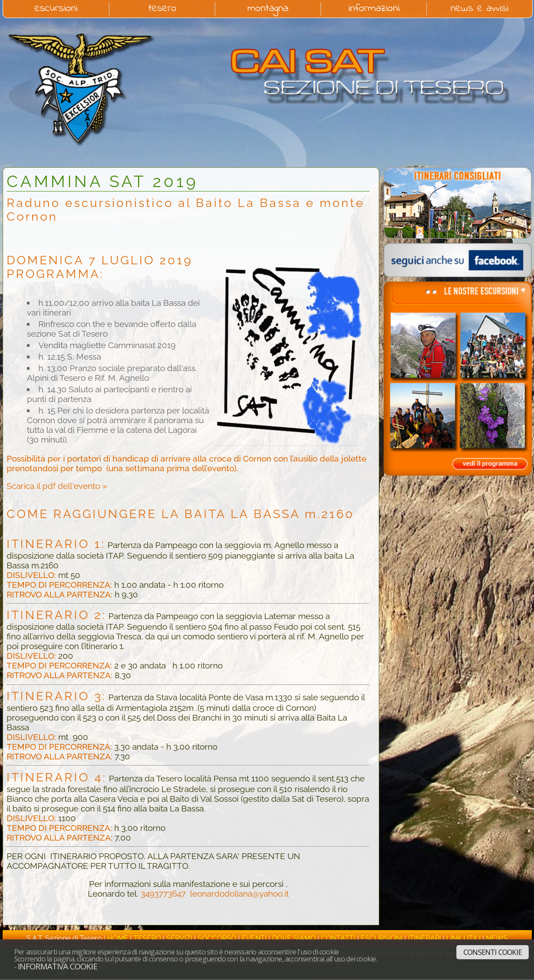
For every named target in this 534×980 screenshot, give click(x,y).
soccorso (217, 938)
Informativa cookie (57, 966)
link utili (463, 938)
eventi (254, 938)
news (497, 938)
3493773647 (163, 894)
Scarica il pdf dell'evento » (57, 486)
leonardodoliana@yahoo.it (239, 894)
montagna (268, 9)
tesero (162, 9)
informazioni (374, 9)
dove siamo (294, 938)
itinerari (424, 938)
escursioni (56, 9)
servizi (179, 938)
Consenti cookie (493, 952)
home (118, 938)
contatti (338, 938)
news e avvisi (480, 9)
